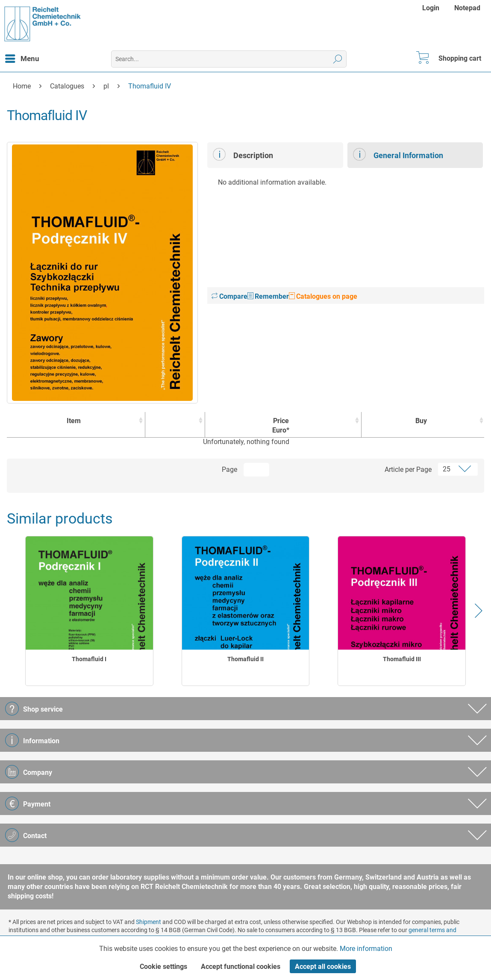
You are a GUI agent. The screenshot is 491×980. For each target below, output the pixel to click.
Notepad (467, 8)
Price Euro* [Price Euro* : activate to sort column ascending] (281, 425)
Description (243, 154)
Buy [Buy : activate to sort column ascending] (421, 421)
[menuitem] (432, 8)
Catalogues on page (323, 296)
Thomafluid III (402, 659)
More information (366, 949)
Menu (22, 57)
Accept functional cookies (241, 967)
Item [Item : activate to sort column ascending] (74, 421)
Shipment (148, 922)
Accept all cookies (323, 967)
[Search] (338, 59)
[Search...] (229, 59)
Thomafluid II (245, 659)
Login (431, 8)
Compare (229, 296)
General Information (398, 154)
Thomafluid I (89, 659)
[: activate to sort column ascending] (175, 425)
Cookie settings (163, 967)
